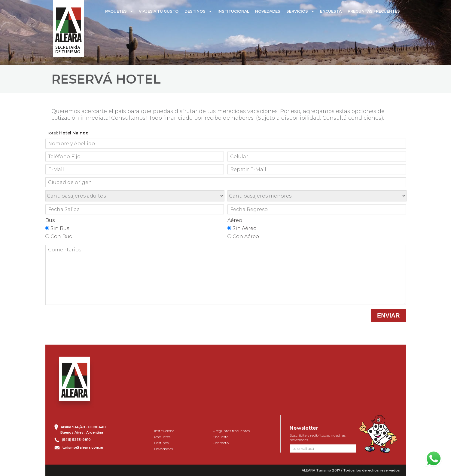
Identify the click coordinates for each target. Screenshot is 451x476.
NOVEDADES (268, 11)
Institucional (165, 431)
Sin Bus (57, 228)
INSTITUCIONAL (233, 11)
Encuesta (221, 437)
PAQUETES (116, 11)
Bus (50, 220)
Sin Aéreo (242, 228)
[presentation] (322, 321)
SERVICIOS (297, 11)
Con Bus (58, 236)
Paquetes (162, 437)
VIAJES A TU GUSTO (159, 11)
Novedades (163, 449)
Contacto (221, 443)
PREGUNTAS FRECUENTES (374, 11)
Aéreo (235, 220)
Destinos (161, 443)
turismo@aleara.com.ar (83, 447)
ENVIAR (389, 315)
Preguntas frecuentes (231, 431)
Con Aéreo (243, 236)
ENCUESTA (331, 11)
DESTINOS (195, 11)
